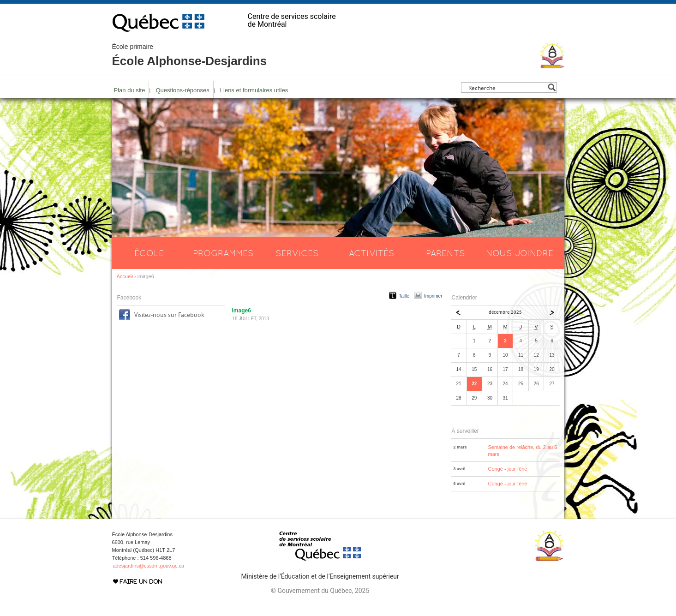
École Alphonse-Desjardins (190, 55)
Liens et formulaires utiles (254, 90)
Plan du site (130, 90)
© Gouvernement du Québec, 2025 (320, 591)
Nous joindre (520, 253)
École (149, 253)
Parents (446, 253)
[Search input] (506, 87)
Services (297, 253)
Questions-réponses (182, 90)
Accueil (125, 276)
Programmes (223, 253)
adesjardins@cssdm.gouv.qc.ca (149, 566)
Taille (404, 296)
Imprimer (433, 296)
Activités (372, 253)
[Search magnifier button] (552, 87)
